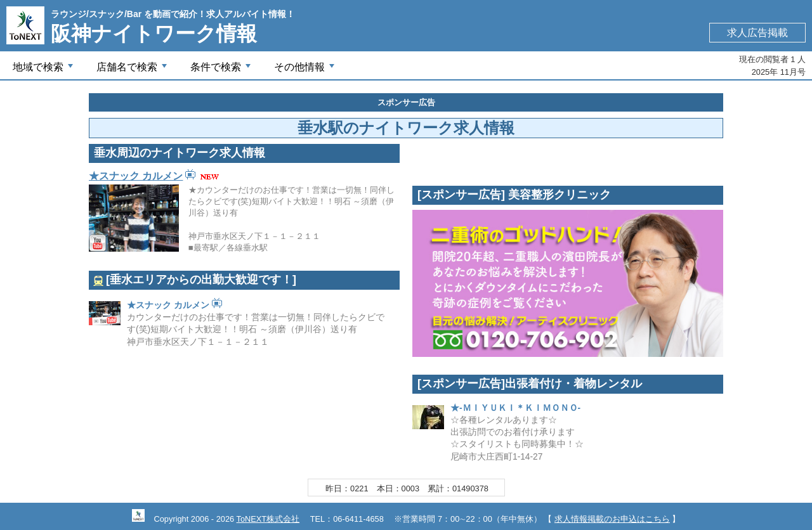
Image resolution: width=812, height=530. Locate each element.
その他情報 (306, 70)
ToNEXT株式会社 (268, 519)
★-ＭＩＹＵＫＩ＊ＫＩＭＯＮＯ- (515, 408)
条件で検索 (222, 70)
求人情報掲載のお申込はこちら (612, 519)
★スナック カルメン (136, 176)
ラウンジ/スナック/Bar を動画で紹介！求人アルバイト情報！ (173, 14)
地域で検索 (44, 70)
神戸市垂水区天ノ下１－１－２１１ (198, 342)
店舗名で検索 (133, 70)
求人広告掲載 (757, 33)
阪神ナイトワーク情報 (154, 34)
